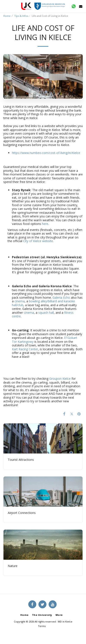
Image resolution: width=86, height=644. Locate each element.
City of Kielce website (38, 241)
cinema (20, 301)
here (45, 224)
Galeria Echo (61, 297)
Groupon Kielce (60, 379)
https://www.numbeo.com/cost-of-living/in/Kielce (46, 153)
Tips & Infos (21, 16)
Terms (42, 626)
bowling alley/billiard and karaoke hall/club (43, 303)
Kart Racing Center (25, 349)
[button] (5, 6)
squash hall (46, 313)
